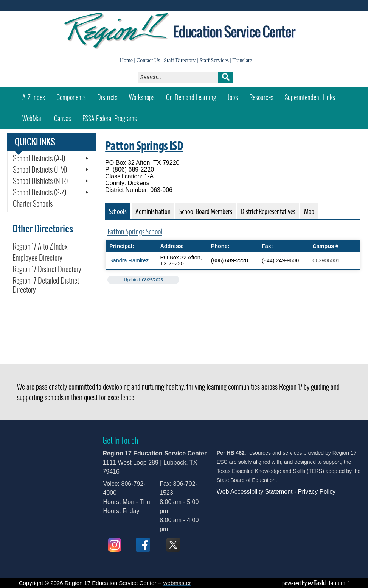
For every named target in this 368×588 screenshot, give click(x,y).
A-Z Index (34, 97)
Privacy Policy (317, 492)
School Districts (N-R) (40, 181)
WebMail (35, 116)
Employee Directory (37, 258)
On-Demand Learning (191, 97)
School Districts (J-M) (40, 170)
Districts (107, 97)
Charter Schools (33, 204)
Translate (242, 60)
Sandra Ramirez (129, 260)
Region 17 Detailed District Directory (46, 285)
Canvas (65, 116)
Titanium (327, 583)
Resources (261, 97)
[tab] (118, 211)
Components (71, 97)
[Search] (180, 77)
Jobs (233, 97)
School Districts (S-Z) (40, 192)
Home (126, 60)
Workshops (145, 94)
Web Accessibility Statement (255, 492)
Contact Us (148, 60)
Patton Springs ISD (144, 145)
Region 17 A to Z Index (40, 246)
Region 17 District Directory (47, 269)
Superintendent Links (310, 97)
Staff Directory (180, 60)
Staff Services (214, 60)
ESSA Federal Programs (110, 118)
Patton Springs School (135, 232)
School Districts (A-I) (39, 158)
